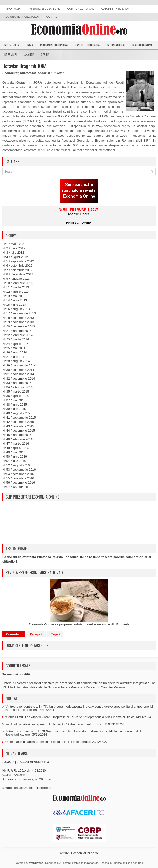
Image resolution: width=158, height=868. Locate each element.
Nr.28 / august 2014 (16, 361)
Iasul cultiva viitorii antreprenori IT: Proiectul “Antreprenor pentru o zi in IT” (56, 724)
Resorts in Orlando (111, 863)
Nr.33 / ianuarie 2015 (17, 383)
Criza (29, 45)
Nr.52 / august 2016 (16, 465)
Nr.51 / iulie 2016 (14, 461)
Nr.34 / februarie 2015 (18, 387)
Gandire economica (87, 45)
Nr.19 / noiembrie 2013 (18, 322)
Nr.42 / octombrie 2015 (18, 422)
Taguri (56, 634)
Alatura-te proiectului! (21, 17)
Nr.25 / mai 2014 (14, 348)
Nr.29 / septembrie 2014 (19, 365)
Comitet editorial (81, 9)
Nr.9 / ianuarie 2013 (16, 279)
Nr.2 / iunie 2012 (14, 248)
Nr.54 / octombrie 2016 (18, 474)
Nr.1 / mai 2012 (13, 244)
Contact (53, 17)
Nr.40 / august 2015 (16, 413)
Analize (29, 54)
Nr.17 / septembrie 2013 (19, 313)
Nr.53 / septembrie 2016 (19, 470)
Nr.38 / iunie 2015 (15, 404)
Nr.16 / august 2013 (16, 309)
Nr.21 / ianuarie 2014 (17, 331)
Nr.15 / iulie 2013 (14, 305)
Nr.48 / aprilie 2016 (16, 448)
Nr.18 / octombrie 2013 (18, 318)
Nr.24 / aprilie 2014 (16, 344)
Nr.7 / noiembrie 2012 (17, 270)
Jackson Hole (136, 863)
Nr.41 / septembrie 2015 (19, 417)
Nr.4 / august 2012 (15, 257)
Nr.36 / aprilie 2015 (16, 396)
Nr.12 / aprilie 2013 (16, 292)
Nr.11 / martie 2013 (16, 287)
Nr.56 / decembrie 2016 (19, 483)
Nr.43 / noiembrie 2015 (18, 426)
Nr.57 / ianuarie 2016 (17, 487)
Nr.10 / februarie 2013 (18, 283)
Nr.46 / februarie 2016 (18, 439)
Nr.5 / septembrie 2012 (18, 261)
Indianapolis (91, 863)
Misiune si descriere (45, 9)
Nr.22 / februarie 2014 (18, 335)
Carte (45, 54)
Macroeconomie (143, 45)
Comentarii (14, 634)
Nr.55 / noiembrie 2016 (18, 478)
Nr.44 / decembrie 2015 (19, 431)
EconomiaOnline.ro (85, 853)
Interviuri (10, 54)
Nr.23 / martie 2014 (16, 339)
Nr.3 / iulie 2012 (13, 253)
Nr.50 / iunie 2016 (15, 457)
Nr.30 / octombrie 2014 (18, 370)
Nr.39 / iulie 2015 (14, 409)
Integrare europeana (54, 45)
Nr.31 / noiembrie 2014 (18, 374)
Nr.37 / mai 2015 (14, 400)
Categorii (36, 634)
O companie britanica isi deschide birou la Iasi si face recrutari (48, 742)
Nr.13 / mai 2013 (14, 296)
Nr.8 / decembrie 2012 (18, 274)
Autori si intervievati (117, 9)
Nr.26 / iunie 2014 (15, 352)
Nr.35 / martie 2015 (16, 391)
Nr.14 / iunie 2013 (15, 300)
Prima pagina (13, 9)
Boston (65, 863)
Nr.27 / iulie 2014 (14, 357)
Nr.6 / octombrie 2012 (17, 266)
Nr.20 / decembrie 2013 (19, 326)
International (116, 45)
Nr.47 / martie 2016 (16, 444)
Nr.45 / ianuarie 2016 (17, 435)
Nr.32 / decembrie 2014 (19, 378)
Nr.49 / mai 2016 (14, 452)
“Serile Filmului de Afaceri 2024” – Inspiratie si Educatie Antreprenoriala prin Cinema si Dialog (70, 717)
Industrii (13, 44)
